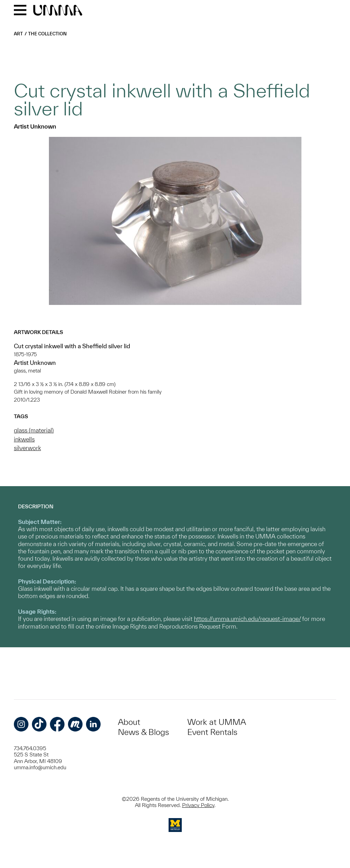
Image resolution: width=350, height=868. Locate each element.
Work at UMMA (217, 722)
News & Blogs (143, 732)
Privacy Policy (198, 805)
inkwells (24, 439)
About (129, 722)
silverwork (27, 448)
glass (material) (34, 430)
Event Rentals (212, 732)
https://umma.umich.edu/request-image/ (247, 619)
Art (18, 34)
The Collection (47, 34)
